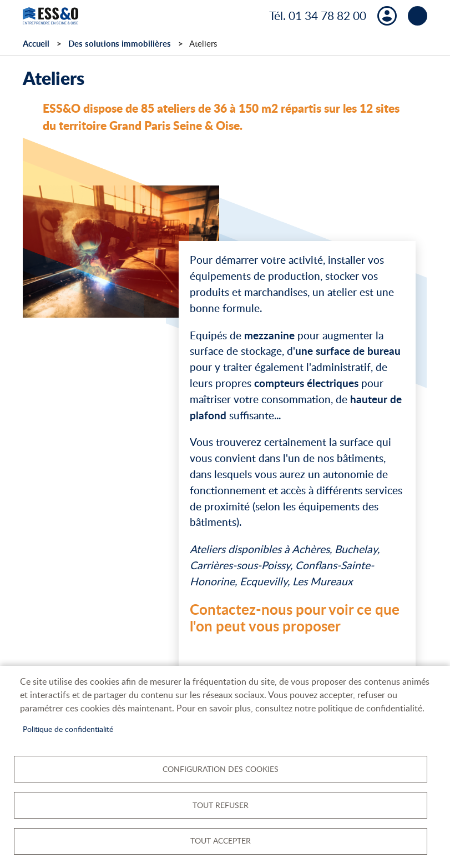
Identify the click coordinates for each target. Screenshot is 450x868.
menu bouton (418, 16)
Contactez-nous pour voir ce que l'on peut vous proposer (295, 618)
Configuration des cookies (221, 768)
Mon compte (387, 16)
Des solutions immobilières (120, 44)
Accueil (36, 44)
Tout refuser (221, 804)
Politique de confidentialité (68, 728)
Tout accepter (221, 841)
